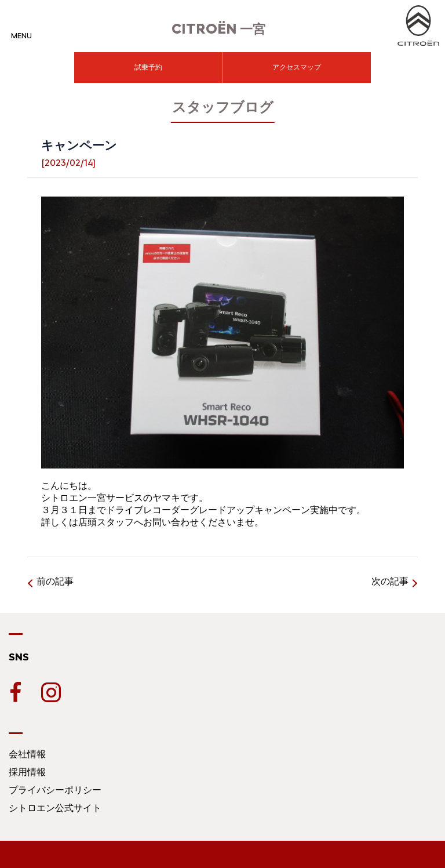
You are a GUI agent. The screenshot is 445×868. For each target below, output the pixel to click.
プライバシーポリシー (55, 790)
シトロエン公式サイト (55, 808)
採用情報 (27, 772)
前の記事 (55, 581)
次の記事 (390, 581)
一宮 (218, 29)
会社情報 (27, 754)
